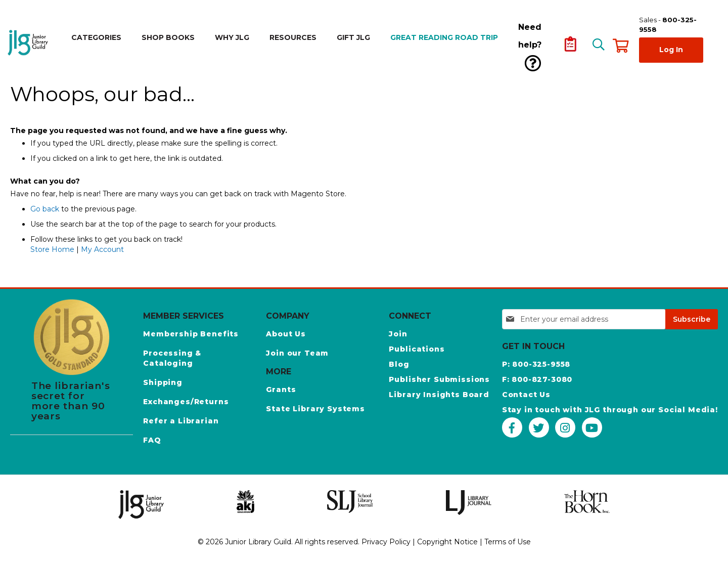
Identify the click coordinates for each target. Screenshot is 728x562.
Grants (281, 390)
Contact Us (526, 395)
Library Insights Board (439, 395)
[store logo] (29, 43)
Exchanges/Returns (186, 402)
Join (398, 334)
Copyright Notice (447, 542)
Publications (417, 349)
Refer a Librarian (181, 421)
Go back (45, 209)
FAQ (152, 440)
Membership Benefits (191, 334)
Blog (399, 364)
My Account (102, 249)
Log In (671, 50)
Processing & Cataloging (172, 358)
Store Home (52, 249)
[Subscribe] (692, 319)
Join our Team (297, 353)
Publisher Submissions (439, 379)
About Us (286, 334)
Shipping (163, 382)
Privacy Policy (386, 542)
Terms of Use (508, 542)
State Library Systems (315, 409)
